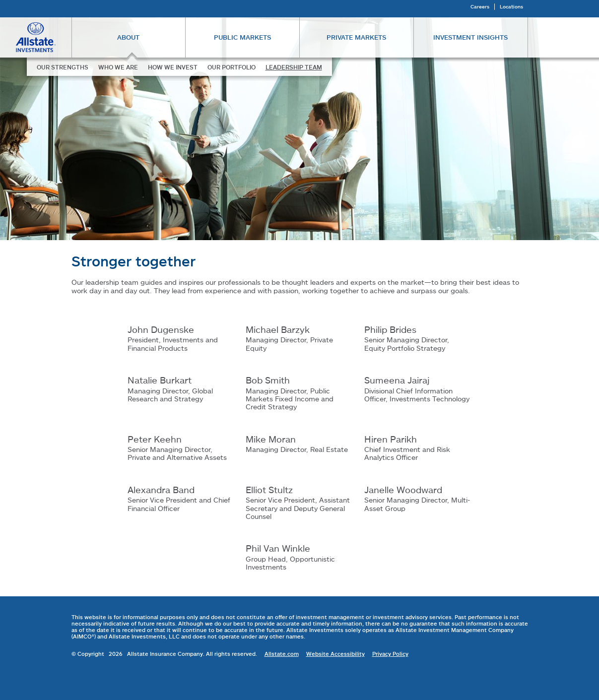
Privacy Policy (390, 654)
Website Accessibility (335, 654)
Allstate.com (282, 654)
